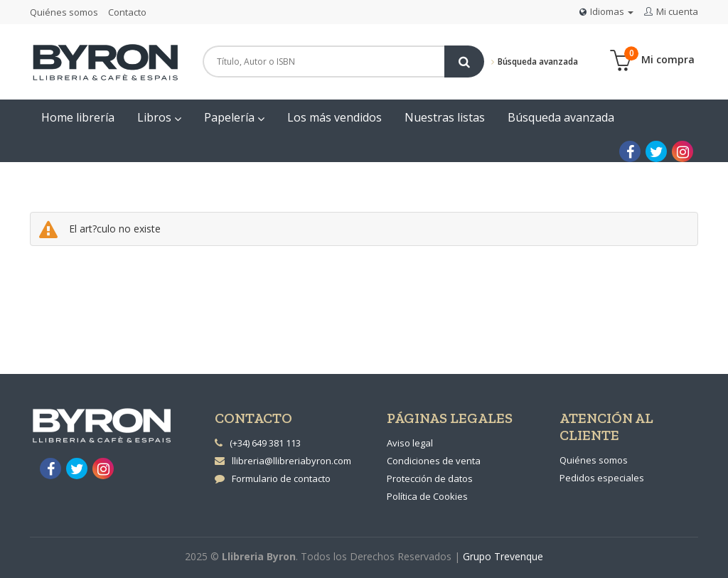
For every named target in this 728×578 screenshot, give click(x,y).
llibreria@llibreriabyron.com (283, 461)
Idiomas (606, 11)
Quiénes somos (64, 12)
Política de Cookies (427, 496)
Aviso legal (410, 443)
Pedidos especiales (602, 478)
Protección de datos (430, 478)
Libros (159, 117)
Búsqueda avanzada (534, 61)
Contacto (127, 12)
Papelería (234, 117)
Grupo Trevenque (503, 556)
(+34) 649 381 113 (265, 443)
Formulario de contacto (273, 478)
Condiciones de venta (434, 461)
